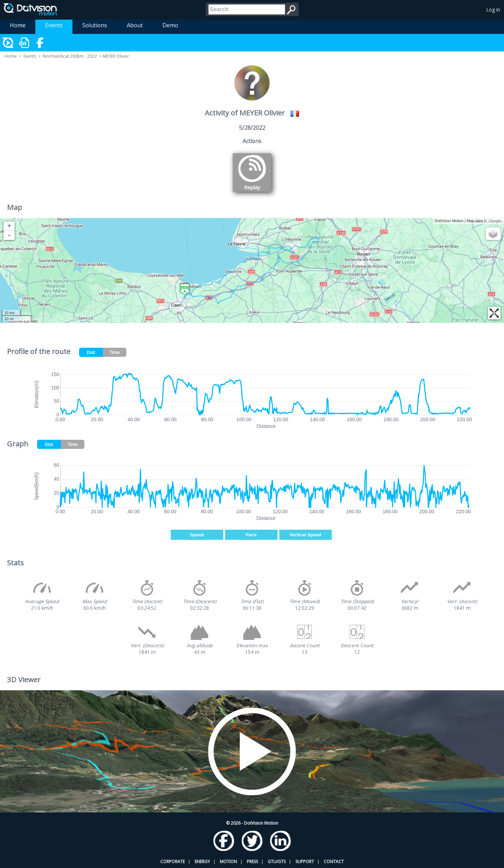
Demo (170, 25)
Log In (493, 10)
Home (18, 25)
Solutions (95, 25)
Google (495, 221)
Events (54, 25)
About (135, 25)
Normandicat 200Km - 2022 (70, 56)
